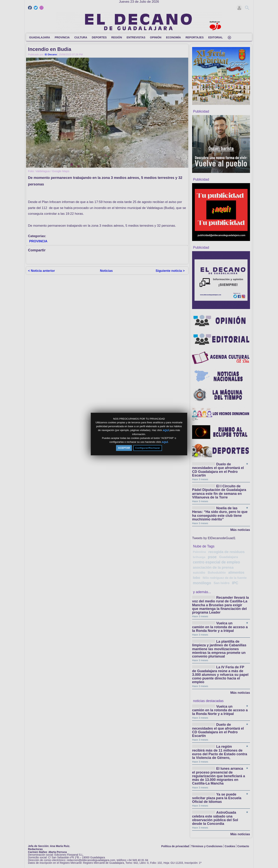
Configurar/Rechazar (148, 448)
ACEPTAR (124, 448)
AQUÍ (166, 430)
